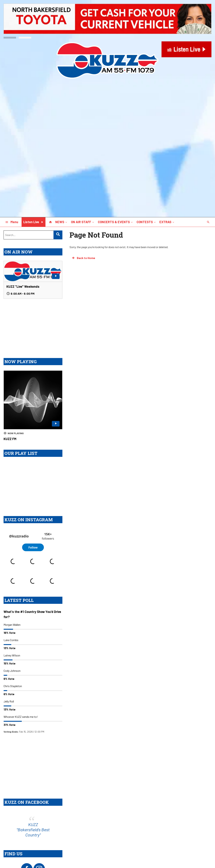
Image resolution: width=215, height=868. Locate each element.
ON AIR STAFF (83, 222)
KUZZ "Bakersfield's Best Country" (33, 850)
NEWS (62, 222)
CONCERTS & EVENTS (116, 222)
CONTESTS (146, 222)
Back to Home (83, 258)
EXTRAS (167, 222)
